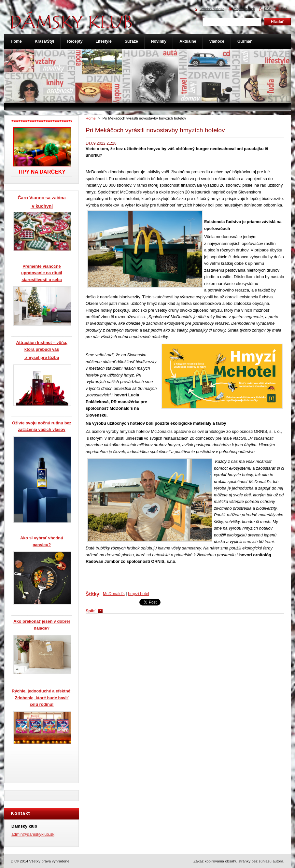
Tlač (284, 9)
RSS (268, 9)
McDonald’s (114, 594)
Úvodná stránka (212, 9)
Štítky (92, 594)
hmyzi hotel (139, 594)
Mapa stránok (244, 9)
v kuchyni (42, 206)
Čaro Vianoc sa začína (42, 198)
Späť (91, 611)
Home (91, 118)
